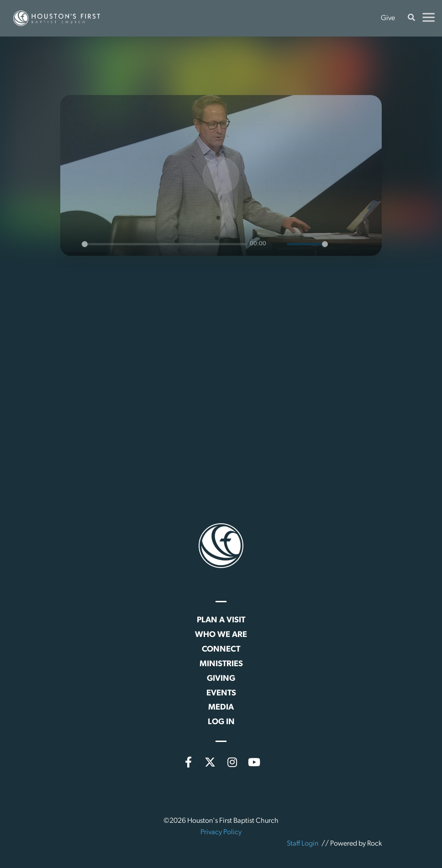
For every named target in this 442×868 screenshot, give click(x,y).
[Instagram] (232, 762)
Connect (221, 650)
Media (221, 708)
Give (388, 18)
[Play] (221, 189)
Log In (221, 722)
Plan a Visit (221, 620)
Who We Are (221, 635)
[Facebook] (188, 762)
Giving (221, 679)
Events (221, 693)
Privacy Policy (221, 832)
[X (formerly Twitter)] (210, 762)
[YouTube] (254, 762)
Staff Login (303, 844)
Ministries (221, 664)
